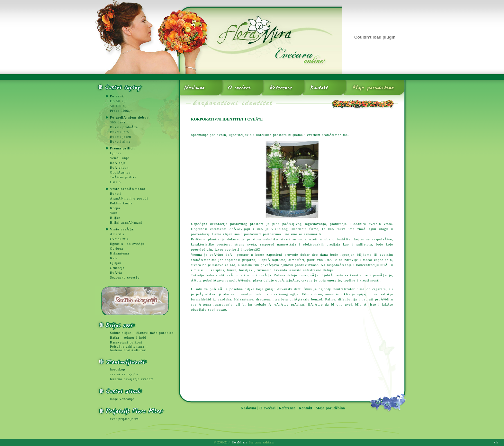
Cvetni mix (119, 239)
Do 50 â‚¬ (119, 101)
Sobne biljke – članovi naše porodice (142, 333)
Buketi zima (120, 142)
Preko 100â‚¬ (121, 111)
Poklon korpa (121, 203)
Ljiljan (116, 263)
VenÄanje (120, 158)
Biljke (115, 218)
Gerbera (117, 249)
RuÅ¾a (116, 273)
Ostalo (115, 182)
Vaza (114, 213)
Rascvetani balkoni (126, 342)
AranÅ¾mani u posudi (129, 198)
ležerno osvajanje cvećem (132, 379)
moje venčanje (122, 399)
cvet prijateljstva (124, 419)
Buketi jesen (121, 137)
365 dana (118, 122)
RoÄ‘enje (118, 163)
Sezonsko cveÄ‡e (125, 277)
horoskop (118, 369)
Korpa (115, 208)
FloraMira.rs (239, 442)
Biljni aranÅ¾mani (126, 223)
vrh (496, 442)
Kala (114, 258)
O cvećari (267, 408)
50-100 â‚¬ (119, 106)
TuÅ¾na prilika (123, 177)
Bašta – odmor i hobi (128, 338)
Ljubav (116, 153)
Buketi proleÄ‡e (124, 127)
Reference (287, 408)
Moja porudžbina (330, 408)
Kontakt (306, 408)
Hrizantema (120, 253)
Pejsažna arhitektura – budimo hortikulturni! (129, 348)
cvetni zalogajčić (124, 374)
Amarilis (117, 234)
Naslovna (248, 408)
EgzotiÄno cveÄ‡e (127, 244)
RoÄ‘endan (119, 168)
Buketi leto (119, 132)
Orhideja (117, 268)
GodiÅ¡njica (120, 172)
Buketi (115, 194)
